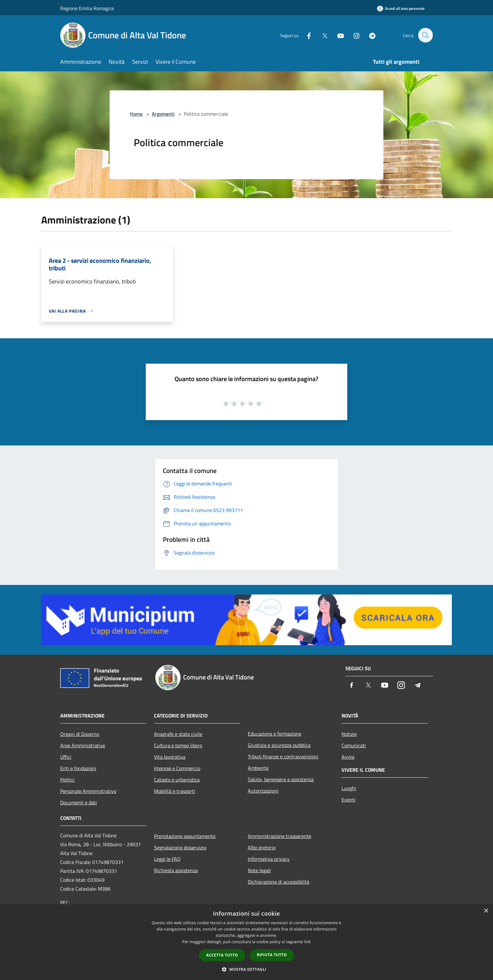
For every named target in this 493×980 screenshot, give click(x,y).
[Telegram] (369, 35)
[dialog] (246, 942)
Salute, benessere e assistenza (281, 779)
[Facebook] (305, 35)
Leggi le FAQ (167, 859)
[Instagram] (353, 35)
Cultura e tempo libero (178, 745)
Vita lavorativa (170, 757)
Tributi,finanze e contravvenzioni (283, 756)
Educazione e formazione (275, 734)
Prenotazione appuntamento (185, 836)
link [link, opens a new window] (307, 942)
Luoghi (349, 788)
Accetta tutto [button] (222, 955)
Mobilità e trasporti (175, 791)
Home (136, 114)
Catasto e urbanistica (177, 780)
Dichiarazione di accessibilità (279, 882)
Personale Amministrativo (88, 791)
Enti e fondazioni (78, 768)
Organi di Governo (80, 734)
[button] (246, 969)
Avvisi (348, 757)
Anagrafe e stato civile (178, 734)
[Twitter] (321, 35)
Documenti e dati (79, 802)
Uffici (66, 757)
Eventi (349, 800)
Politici (67, 780)
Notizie (349, 734)
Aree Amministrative (83, 745)
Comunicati (354, 745)
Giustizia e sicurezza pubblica (279, 745)
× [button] (486, 911)
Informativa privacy (269, 859)
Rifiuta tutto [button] (272, 955)
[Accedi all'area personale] (401, 8)
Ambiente (258, 768)
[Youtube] (337, 35)
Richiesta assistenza (176, 870)
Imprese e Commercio (177, 768)
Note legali (259, 870)
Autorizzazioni (263, 791)
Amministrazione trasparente (279, 836)
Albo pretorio (262, 847)
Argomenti (163, 114)
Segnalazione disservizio (180, 847)
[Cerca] (425, 35)
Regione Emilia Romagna (87, 8)
